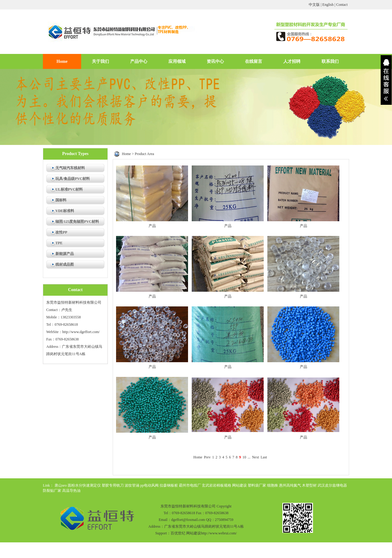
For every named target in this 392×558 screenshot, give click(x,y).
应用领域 (177, 61)
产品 (152, 226)
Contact (342, 5)
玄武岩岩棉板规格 (217, 485)
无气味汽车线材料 (70, 168)
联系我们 (330, 61)
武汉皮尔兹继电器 (332, 485)
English (328, 5)
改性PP (61, 232)
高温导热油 (71, 491)
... (249, 457)
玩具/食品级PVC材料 (73, 179)
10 (244, 457)
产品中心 (139, 61)
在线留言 (254, 61)
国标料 (61, 200)
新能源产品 (65, 254)
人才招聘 (292, 61)
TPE (59, 243)
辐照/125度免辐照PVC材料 (77, 222)
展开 (386, 80)
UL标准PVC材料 (69, 189)
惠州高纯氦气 (290, 485)
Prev (207, 457)
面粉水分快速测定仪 (84, 485)
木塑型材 (309, 485)
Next (256, 457)
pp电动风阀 (149, 485)
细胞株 (273, 485)
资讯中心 (215, 61)
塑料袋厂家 (257, 485)
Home (62, 61)
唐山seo (61, 485)
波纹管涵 (132, 485)
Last (264, 457)
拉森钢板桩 (169, 485)
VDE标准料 (65, 211)
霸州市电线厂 (190, 485)
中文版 (314, 5)
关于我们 (100, 61)
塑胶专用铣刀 (113, 485)
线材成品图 (65, 264)
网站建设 (239, 485)
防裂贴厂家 (52, 491)
